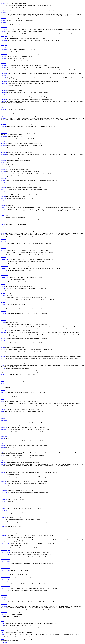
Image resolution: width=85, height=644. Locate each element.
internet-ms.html (3, 189)
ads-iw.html (3, 388)
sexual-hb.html (3, 178)
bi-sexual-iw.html (4, 52)
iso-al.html (2, 365)
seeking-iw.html (3, 309)
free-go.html (3, 218)
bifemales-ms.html (4, 597)
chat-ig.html (3, 300)
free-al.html (3, 213)
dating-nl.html (3, 450)
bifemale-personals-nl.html (5, 552)
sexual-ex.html (3, 171)
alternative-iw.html (4, 131)
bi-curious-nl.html (4, 38)
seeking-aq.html (3, 311)
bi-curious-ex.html (4, 41)
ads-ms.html (3, 395)
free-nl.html (3, 220)
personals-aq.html (4, 416)
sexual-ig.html (3, 174)
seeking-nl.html (3, 320)
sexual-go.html (3, 167)
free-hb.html (3, 229)
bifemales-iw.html (4, 591)
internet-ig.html (3, 198)
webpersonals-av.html (4, 282)
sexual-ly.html (3, 176)
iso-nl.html (2, 374)
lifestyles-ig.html (3, 122)
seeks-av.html (3, 358)
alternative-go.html (4, 141)
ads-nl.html (2, 399)
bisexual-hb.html (3, 535)
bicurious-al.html (3, 495)
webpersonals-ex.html (4, 273)
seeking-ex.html (3, 322)
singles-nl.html (3, 477)
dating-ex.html (3, 452)
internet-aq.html (3, 185)
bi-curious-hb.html (4, 47)
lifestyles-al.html (3, 109)
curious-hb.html (3, 23)
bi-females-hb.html (4, 99)
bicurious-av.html (4, 513)
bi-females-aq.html (4, 81)
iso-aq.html (2, 363)
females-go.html (3, 244)
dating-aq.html (3, 441)
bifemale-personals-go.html (5, 550)
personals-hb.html (4, 434)
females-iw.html (3, 233)
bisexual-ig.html (3, 531)
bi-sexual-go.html (4, 61)
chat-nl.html (3, 295)
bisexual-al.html (3, 520)
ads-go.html (3, 397)
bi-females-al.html (4, 83)
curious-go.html (3, 10)
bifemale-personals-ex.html (5, 555)
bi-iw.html (2, 617)
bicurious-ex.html (4, 504)
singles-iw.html (3, 465)
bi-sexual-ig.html (3, 68)
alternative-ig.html (4, 148)
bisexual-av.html (3, 538)
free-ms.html (3, 215)
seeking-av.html (3, 333)
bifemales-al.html (4, 595)
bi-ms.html (2, 623)
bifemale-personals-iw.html (5, 540)
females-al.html (3, 239)
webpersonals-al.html (4, 264)
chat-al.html (3, 289)
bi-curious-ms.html (4, 34)
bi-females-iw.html (4, 78)
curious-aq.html (3, 3)
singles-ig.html (3, 481)
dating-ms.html (3, 445)
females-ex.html (3, 248)
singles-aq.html (3, 468)
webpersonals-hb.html (4, 280)
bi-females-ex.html (4, 92)
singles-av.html (3, 488)
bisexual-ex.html (3, 529)
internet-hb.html (3, 203)
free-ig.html (3, 224)
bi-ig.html (2, 632)
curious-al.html (3, 6)
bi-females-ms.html (4, 86)
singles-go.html (3, 475)
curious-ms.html (3, 8)
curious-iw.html (3, 1)
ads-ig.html (2, 404)
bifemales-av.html (4, 614)
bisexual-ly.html (3, 533)
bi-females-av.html (4, 101)
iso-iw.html (2, 361)
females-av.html (3, 257)
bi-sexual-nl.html (3, 63)
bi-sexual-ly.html (3, 70)
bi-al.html (2, 621)
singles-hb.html (3, 486)
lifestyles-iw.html (4, 105)
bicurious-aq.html (4, 493)
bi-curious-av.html (4, 50)
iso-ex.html (2, 377)
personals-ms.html (4, 421)
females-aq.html (3, 237)
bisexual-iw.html (3, 515)
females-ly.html (3, 253)
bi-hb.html (2, 637)
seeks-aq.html (3, 338)
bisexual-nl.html (3, 526)
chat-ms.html (3, 291)
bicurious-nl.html (4, 502)
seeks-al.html (3, 340)
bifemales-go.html (4, 600)
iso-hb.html (3, 383)
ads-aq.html (3, 390)
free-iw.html (3, 207)
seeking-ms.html (3, 316)
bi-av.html (2, 639)
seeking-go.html (3, 318)
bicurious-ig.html (4, 506)
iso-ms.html (3, 369)
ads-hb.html (3, 409)
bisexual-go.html (3, 524)
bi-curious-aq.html (4, 29)
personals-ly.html (4, 432)
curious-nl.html (3, 12)
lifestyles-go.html (4, 114)
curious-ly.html (3, 20)
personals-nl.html (4, 425)
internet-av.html (3, 205)
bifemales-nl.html (4, 602)
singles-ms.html (3, 472)
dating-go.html (3, 448)
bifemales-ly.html (4, 610)
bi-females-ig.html (4, 95)
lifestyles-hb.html (4, 126)
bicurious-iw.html (4, 490)
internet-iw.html (3, 183)
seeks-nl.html (3, 347)
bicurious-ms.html (4, 497)
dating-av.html (3, 462)
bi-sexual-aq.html (4, 54)
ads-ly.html (2, 406)
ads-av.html (3, 412)
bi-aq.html (2, 619)
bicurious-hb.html (4, 511)
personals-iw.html (4, 414)
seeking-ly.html (3, 327)
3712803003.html (4, 642)
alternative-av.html (4, 155)
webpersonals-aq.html (4, 262)
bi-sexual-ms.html (4, 59)
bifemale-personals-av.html (5, 564)
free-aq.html (3, 210)
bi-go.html (2, 626)
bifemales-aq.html (4, 593)
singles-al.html (3, 470)
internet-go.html (3, 192)
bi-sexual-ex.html (4, 65)
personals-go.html (4, 423)
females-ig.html (3, 250)
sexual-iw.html (3, 158)
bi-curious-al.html (4, 32)
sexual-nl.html (3, 169)
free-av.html (3, 231)
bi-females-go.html (4, 88)
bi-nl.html (2, 628)
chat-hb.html (3, 304)
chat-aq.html (3, 286)
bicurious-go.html (4, 499)
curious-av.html (3, 25)
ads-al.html (2, 392)
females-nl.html (3, 246)
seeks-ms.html (3, 343)
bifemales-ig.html (4, 606)
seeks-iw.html (3, 335)
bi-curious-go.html (4, 36)
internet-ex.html (3, 196)
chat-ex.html (3, 298)
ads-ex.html (3, 401)
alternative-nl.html (4, 143)
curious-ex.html (3, 15)
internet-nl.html (3, 194)
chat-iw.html (3, 284)
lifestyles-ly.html (3, 124)
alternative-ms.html (4, 139)
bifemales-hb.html (4, 612)
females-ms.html (3, 241)
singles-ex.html (3, 479)
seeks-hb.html (3, 356)
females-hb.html (3, 255)
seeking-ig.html (3, 325)
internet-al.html (3, 187)
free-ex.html (3, 222)
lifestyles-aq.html (4, 107)
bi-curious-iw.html (4, 27)
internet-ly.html (3, 201)
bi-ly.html (2, 635)
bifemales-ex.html (4, 604)
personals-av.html (4, 436)
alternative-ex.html (4, 146)
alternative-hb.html (4, 152)
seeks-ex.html (3, 349)
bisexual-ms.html (4, 522)
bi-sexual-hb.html (4, 73)
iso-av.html (2, 386)
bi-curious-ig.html (4, 43)
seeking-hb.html (3, 330)
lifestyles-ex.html (4, 118)
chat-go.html (3, 293)
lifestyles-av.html (4, 129)
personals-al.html (4, 418)
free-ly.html (3, 227)
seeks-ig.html (3, 352)
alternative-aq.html (4, 133)
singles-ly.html (3, 484)
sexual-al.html (3, 162)
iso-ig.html (2, 379)
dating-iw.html (3, 439)
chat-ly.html (3, 302)
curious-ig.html (3, 18)
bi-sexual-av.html (4, 76)
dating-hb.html (3, 460)
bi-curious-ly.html (4, 45)
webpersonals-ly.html (4, 277)
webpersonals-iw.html (4, 259)
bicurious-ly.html (3, 508)
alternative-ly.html (4, 150)
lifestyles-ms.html (4, 112)
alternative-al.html (4, 137)
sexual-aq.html (3, 160)
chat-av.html (3, 307)
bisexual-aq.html (3, 517)
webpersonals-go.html (4, 268)
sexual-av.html (3, 180)
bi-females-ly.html (4, 97)
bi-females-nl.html (4, 90)
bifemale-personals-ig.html (5, 557)
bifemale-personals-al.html (5, 546)
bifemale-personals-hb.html (5, 561)
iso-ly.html (2, 381)
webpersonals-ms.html (4, 266)
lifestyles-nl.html (3, 116)
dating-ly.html (3, 458)
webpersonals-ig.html (4, 275)
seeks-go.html (3, 345)
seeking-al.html (3, 313)
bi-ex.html (2, 630)
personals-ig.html (4, 430)
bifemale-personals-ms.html (5, 548)
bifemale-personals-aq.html (5, 543)
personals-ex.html (4, 427)
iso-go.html (3, 371)
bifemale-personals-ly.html (5, 559)
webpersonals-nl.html (4, 271)
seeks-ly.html (3, 354)
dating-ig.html (3, 456)
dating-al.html (3, 443)
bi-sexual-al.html (3, 56)
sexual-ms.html (3, 165)
